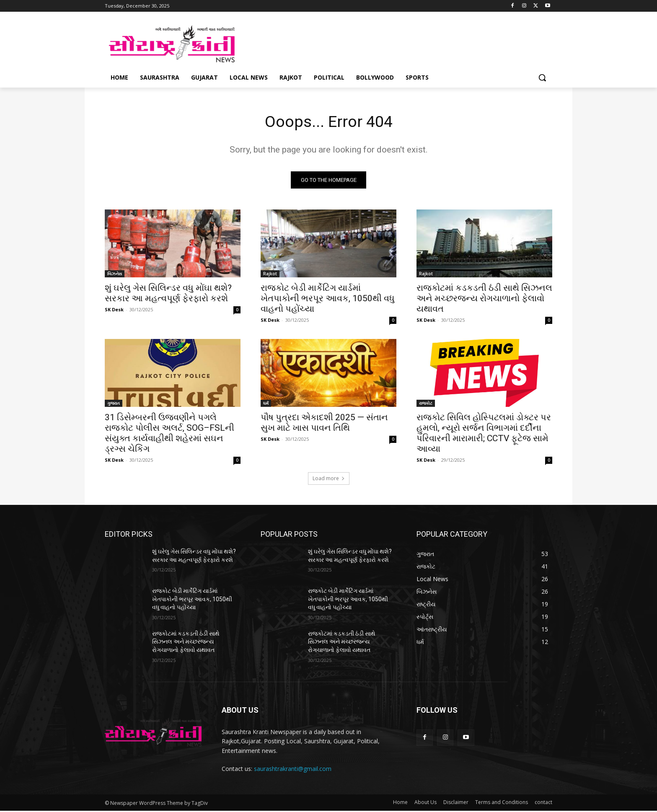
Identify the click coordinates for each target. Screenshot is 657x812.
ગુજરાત (114, 404)
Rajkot (270, 275)
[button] (542, 78)
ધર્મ (266, 404)
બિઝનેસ (115, 275)
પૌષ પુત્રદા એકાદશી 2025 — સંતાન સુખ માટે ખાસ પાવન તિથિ (324, 424)
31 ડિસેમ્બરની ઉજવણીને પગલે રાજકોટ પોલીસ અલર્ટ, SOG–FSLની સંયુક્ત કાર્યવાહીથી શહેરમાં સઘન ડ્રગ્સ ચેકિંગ (169, 434)
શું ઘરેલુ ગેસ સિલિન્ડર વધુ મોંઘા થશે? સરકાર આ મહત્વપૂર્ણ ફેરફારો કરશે (168, 294)
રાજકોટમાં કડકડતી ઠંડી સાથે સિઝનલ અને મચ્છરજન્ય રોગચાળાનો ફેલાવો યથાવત (484, 300)
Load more (329, 480)
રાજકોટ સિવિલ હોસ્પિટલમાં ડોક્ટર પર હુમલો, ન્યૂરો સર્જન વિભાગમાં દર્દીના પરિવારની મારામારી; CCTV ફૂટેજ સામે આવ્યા (484, 434)
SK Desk (114, 311)
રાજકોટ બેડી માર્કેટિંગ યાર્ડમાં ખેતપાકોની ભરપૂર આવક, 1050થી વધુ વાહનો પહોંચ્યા (328, 300)
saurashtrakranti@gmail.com (293, 770)
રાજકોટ (426, 404)
